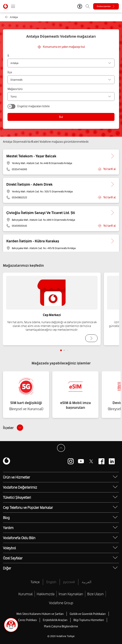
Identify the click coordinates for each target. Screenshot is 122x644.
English (51, 582)
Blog (6, 518)
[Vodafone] (7, 461)
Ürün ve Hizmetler (16, 477)
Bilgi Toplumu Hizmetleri (89, 620)
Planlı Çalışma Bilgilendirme (61, 626)
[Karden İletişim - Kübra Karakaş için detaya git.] (113, 241)
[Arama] (88, 6)
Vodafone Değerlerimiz (20, 487)
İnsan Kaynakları (71, 594)
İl (8, 56)
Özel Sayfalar (13, 558)
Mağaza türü (15, 89)
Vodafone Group (61, 603)
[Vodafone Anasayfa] (6, 6)
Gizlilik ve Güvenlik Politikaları (88, 614)
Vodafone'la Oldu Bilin (19, 538)
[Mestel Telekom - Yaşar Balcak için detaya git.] (113, 156)
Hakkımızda (46, 594)
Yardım (8, 528)
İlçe (10, 72)
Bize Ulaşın (95, 594)
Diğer (7, 568)
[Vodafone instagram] (71, 461)
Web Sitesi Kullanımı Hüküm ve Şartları (40, 614)
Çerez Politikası (27, 620)
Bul (61, 117)
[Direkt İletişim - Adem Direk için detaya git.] (113, 184)
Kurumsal (25, 594)
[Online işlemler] (106, 6)
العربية (87, 582)
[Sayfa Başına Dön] (61, 448)
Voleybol (9, 548)
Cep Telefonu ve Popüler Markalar (28, 507)
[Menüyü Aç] (13, 6)
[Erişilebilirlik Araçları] (80, 6)
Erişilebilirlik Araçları (55, 620)
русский (69, 582)
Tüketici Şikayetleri (17, 497)
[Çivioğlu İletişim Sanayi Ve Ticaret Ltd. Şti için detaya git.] (113, 213)
